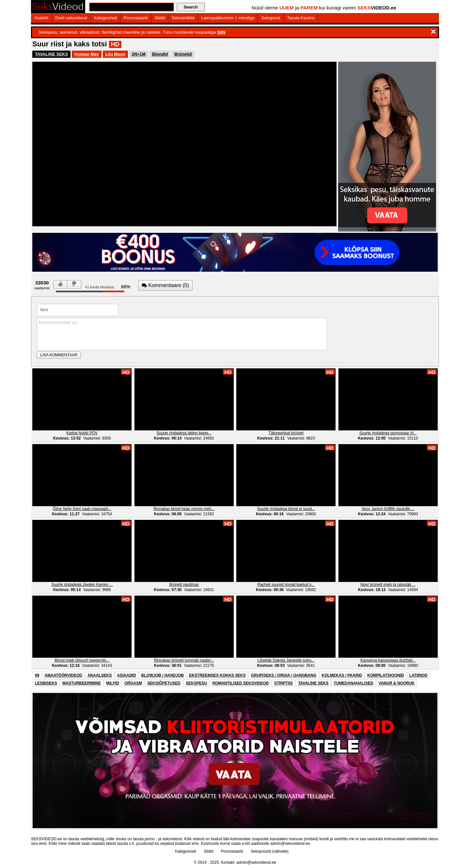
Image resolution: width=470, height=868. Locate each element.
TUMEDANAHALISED (353, 683)
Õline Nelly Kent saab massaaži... (82, 509)
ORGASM (133, 683)
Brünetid (183, 54)
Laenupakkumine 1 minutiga (228, 18)
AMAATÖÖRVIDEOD (63, 675)
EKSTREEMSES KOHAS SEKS (217, 675)
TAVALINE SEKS (51, 54)
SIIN (221, 32)
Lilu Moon (115, 54)
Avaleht (41, 18)
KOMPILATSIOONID (385, 675)
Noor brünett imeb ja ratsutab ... (388, 585)
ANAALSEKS (100, 675)
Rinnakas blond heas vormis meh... (184, 509)
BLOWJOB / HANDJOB (163, 675)
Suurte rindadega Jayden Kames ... (82, 585)
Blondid (160, 54)
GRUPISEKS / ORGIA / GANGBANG (284, 675)
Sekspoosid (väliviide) (270, 851)
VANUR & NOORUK (397, 683)
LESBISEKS (46, 683)
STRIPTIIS (283, 683)
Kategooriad (105, 18)
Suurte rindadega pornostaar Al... (388, 433)
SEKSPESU (196, 683)
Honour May (87, 54)
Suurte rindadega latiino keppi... (184, 433)
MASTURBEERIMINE (82, 683)
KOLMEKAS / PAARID (342, 675)
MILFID (113, 683)
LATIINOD (418, 675)
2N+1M (139, 54)
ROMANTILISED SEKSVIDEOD (240, 683)
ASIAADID (127, 675)
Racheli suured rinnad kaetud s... (286, 585)
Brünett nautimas (184, 585)
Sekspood (271, 18)
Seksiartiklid (183, 18)
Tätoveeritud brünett (286, 433)
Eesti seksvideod (71, 18)
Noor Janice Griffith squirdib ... (388, 509)
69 (37, 675)
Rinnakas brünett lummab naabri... (184, 660)
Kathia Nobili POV (82, 433)
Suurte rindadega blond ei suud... (286, 509)
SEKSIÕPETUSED (164, 683)
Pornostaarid (136, 18)
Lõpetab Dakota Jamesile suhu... (286, 660)
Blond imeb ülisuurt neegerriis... (82, 660)
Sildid (160, 18)
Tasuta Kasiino (301, 18)
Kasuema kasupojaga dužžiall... (388, 660)
